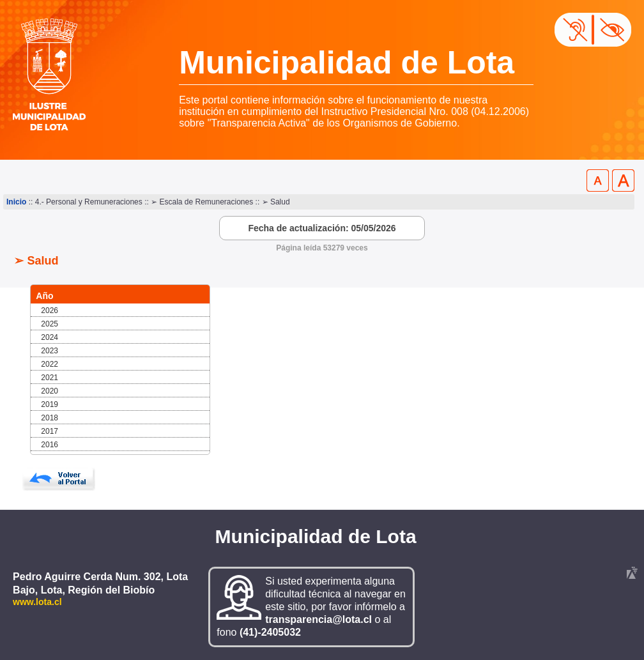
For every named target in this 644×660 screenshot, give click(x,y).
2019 (50, 404)
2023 (50, 351)
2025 (50, 324)
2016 (50, 445)
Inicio (16, 202)
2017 (50, 431)
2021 (50, 378)
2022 (50, 364)
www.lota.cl (37, 602)
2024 (50, 337)
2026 (50, 311)
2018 (50, 418)
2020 (50, 391)
